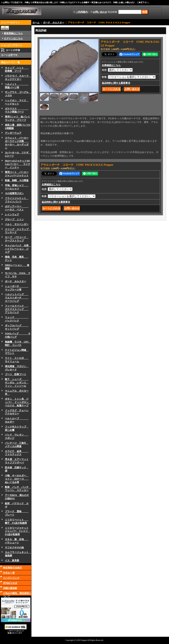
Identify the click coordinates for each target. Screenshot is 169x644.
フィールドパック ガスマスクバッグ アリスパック (17, 309)
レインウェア (12, 215)
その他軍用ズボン (14, 193)
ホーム (36, 23)
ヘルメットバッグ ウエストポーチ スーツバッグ (17, 298)
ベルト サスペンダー (17, 224)
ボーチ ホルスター (16, 281)
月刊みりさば (10, 583)
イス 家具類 (12, 560)
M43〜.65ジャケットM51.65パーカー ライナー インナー (18, 164)
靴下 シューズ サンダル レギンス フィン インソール (17, 383)
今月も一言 (9, 573)
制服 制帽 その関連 (17, 180)
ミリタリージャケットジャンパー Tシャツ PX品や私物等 (17, 531)
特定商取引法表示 (12, 568)
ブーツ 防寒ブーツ (16, 374)
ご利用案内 (82, 12)
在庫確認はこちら (111, 65)
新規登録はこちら (13, 33)
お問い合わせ (100, 12)
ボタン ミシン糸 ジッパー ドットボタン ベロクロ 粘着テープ (18, 402)
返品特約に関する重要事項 (116, 83)
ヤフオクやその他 (14, 548)
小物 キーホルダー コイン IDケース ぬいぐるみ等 (17, 479)
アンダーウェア (13, 133)
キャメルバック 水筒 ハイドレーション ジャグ (18, 249)
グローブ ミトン (14, 219)
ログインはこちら (13, 38)
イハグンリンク (11, 578)
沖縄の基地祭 (10, 588)
